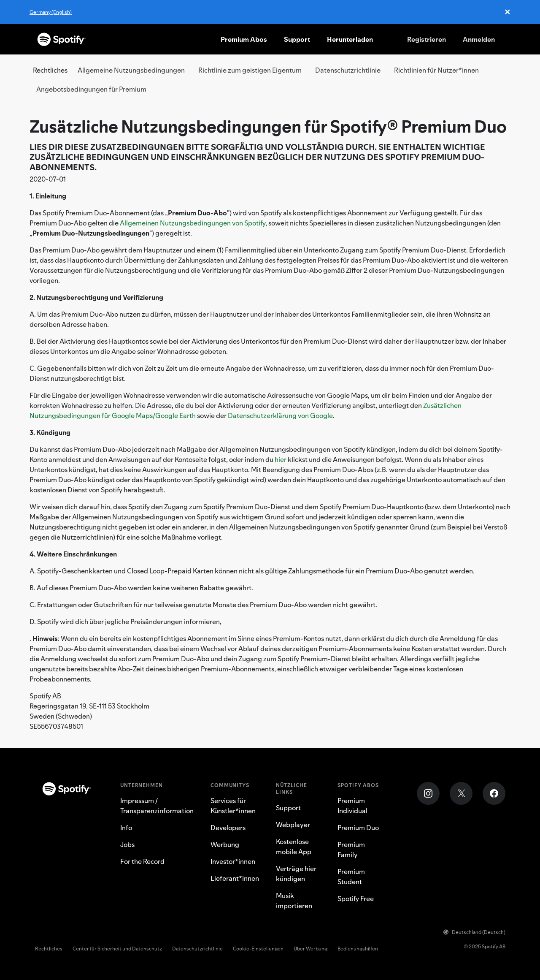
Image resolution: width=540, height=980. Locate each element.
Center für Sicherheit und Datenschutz (117, 949)
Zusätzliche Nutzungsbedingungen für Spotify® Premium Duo (268, 126)
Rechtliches (49, 949)
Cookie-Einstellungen (258, 949)
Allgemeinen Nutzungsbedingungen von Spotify (193, 223)
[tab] (131, 70)
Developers (228, 828)
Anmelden (479, 39)
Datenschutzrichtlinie (348, 70)
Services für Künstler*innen (233, 806)
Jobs (127, 844)
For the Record (142, 861)
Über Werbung (310, 949)
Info (126, 828)
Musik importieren (294, 901)
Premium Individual (352, 806)
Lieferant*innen (235, 878)
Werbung (225, 844)
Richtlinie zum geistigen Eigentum (250, 70)
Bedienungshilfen (358, 949)
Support (297, 39)
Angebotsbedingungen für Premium (91, 89)
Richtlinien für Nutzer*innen (436, 70)
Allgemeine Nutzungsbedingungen (131, 70)
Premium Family (351, 850)
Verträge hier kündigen (296, 874)
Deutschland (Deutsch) (474, 932)
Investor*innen (233, 861)
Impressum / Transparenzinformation (157, 806)
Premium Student (351, 877)
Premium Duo (358, 828)
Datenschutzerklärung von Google (280, 415)
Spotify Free (356, 899)
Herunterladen (350, 39)
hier (281, 459)
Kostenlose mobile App (294, 847)
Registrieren (427, 39)
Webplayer (293, 825)
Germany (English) (51, 12)
